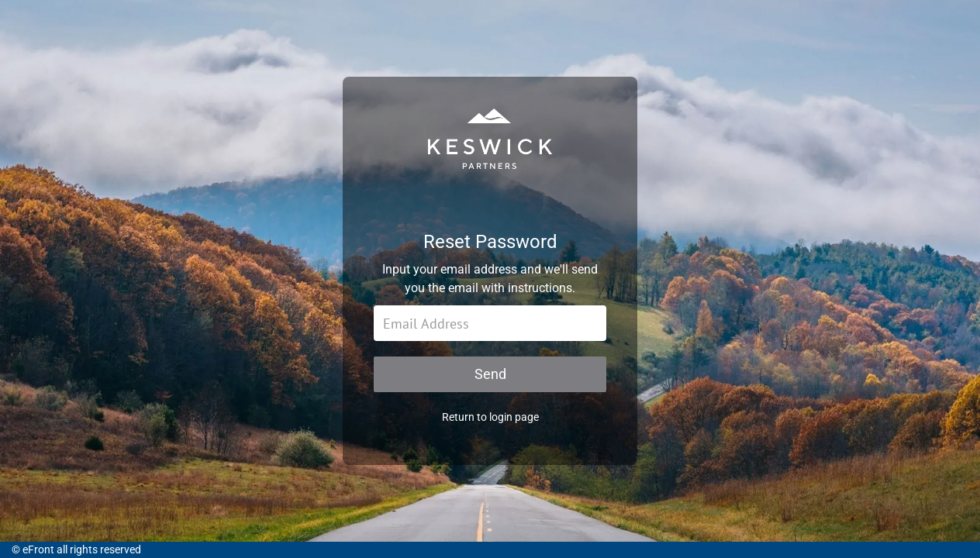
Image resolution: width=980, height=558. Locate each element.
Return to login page (490, 417)
